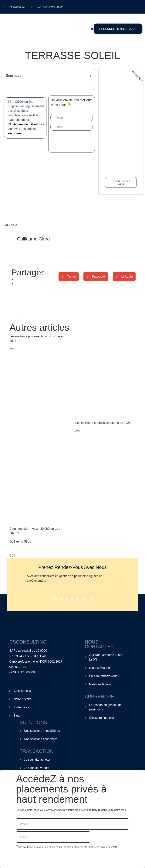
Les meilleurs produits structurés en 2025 (103, 423)
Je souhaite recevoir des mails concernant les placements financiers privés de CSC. (68, 847)
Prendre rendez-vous (121, 182)
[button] (92, 29)
